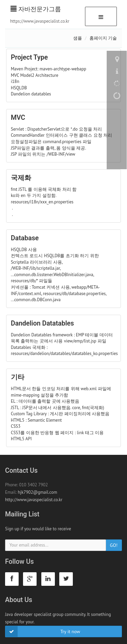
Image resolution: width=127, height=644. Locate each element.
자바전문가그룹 (36, 9)
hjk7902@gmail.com (38, 492)
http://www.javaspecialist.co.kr (34, 500)
